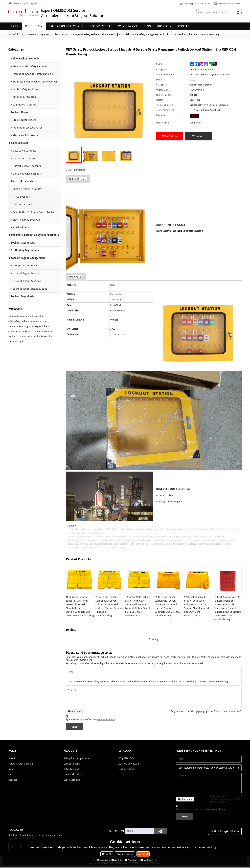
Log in (25, 3)
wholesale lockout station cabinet (26, 317)
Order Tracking (127, 770)
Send (75, 727)
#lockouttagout (16, 342)
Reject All (107, 854)
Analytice (117, 860)
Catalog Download (129, 764)
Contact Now (172, 136)
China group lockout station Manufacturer (31, 332)
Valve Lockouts (72, 770)
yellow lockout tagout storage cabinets (29, 327)
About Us (14, 759)
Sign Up (34, 3)
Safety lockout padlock (76, 759)
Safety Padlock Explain (21, 764)
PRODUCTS (32, 26)
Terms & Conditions (106, 720)
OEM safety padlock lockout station (27, 322)
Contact (13, 780)
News (11, 770)
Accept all (143, 854)
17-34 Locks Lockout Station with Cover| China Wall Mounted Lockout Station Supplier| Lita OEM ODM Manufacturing (168, 606)
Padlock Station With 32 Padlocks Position (31, 337)
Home (12, 34)
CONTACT (185, 26)
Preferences (132, 860)
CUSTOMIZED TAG (100, 26)
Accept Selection (125, 854)
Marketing (147, 860)
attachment (75, 712)
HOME (15, 26)
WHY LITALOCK (128, 26)
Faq (10, 775)
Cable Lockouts (72, 780)
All (17, 34)
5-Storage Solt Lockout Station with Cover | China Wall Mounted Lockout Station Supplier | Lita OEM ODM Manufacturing (139, 606)
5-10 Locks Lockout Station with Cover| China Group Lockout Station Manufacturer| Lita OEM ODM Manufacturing (197, 606)
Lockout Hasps (72, 764)
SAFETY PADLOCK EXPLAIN (66, 26)
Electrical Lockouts (74, 775)
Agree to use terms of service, (90, 719)
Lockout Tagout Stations (64, 34)
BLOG (147, 26)
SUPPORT (163, 26)
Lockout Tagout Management (35, 34)
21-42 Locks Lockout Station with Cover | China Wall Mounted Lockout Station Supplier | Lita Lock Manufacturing (107, 606)
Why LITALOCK (126, 759)
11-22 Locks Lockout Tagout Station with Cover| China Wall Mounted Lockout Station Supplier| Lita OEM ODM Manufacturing (78, 608)
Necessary (103, 860)
